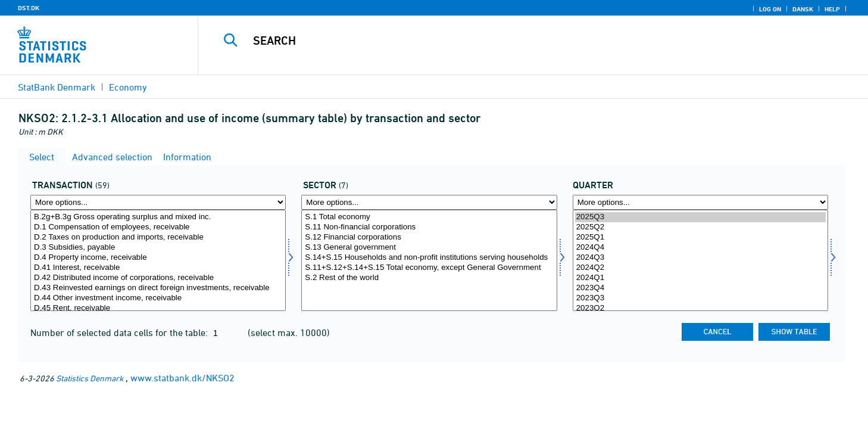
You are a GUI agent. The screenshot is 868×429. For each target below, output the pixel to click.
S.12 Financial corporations (429, 237)
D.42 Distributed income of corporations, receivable (158, 278)
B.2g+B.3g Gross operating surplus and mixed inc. (158, 217)
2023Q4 (700, 288)
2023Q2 (700, 308)
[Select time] (700, 260)
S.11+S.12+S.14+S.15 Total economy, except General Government (429, 268)
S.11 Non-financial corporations (429, 227)
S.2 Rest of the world (429, 278)
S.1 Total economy (429, 217)
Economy (128, 87)
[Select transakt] (158, 260)
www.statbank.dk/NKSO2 (182, 378)
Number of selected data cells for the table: (120, 332)
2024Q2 (700, 268)
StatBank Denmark (57, 87)
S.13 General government (429, 248)
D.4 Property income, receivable (158, 258)
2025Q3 (700, 217)
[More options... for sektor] (429, 202)
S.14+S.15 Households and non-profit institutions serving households (429, 258)
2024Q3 (700, 258)
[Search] (513, 41)
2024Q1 (700, 278)
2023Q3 (700, 298)
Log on (770, 9)
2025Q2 (700, 227)
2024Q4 (700, 248)
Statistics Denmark (90, 378)
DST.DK (29, 8)
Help (832, 9)
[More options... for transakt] (158, 202)
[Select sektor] (429, 260)
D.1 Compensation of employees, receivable (158, 227)
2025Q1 (700, 237)
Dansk (803, 9)
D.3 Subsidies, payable (158, 248)
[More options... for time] (700, 202)
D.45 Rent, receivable (158, 308)
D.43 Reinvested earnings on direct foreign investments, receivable (158, 288)
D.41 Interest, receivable (158, 268)
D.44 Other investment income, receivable (158, 298)
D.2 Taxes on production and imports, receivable (158, 237)
